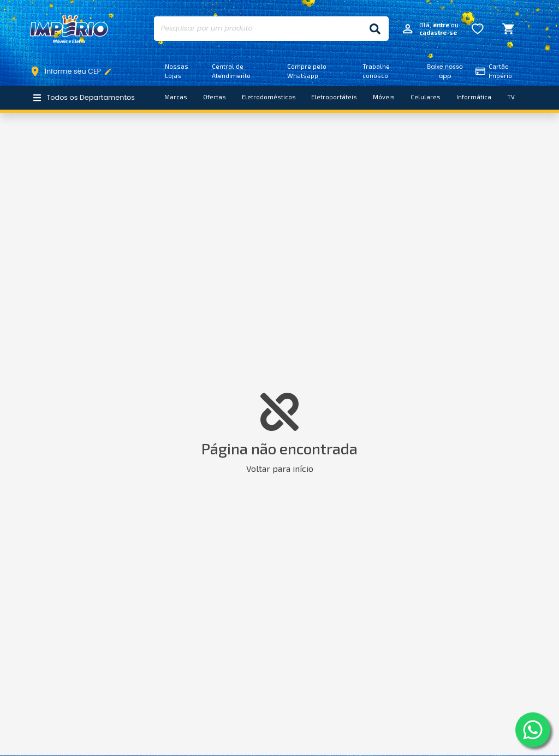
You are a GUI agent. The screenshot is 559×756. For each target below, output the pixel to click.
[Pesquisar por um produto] (258, 29)
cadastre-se (438, 32)
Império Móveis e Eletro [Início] (69, 29)
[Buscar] (375, 29)
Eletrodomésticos (269, 97)
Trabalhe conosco (376, 71)
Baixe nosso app (445, 71)
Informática (474, 97)
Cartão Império (494, 71)
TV (511, 97)
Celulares (426, 97)
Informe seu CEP (73, 71)
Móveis (384, 97)
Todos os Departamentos (84, 97)
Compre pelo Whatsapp (307, 71)
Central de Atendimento (231, 71)
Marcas (176, 97)
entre (441, 25)
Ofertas (215, 97)
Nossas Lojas (177, 71)
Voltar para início (280, 468)
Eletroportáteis (334, 97)
